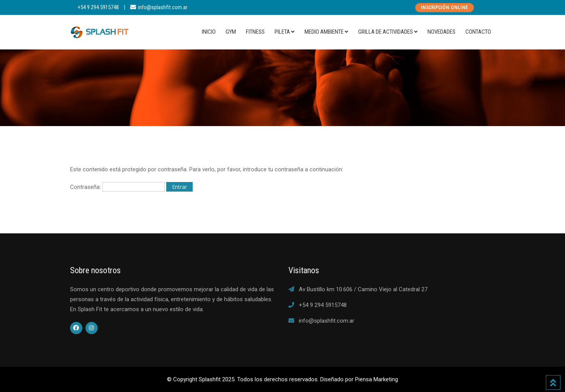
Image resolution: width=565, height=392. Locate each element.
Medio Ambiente (324, 32)
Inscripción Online (445, 8)
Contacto (478, 32)
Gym (231, 32)
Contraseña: (117, 187)
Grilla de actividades (386, 32)
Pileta (282, 32)
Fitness (255, 32)
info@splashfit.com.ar (163, 7)
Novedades (441, 32)
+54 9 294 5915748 (98, 7)
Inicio (209, 32)
